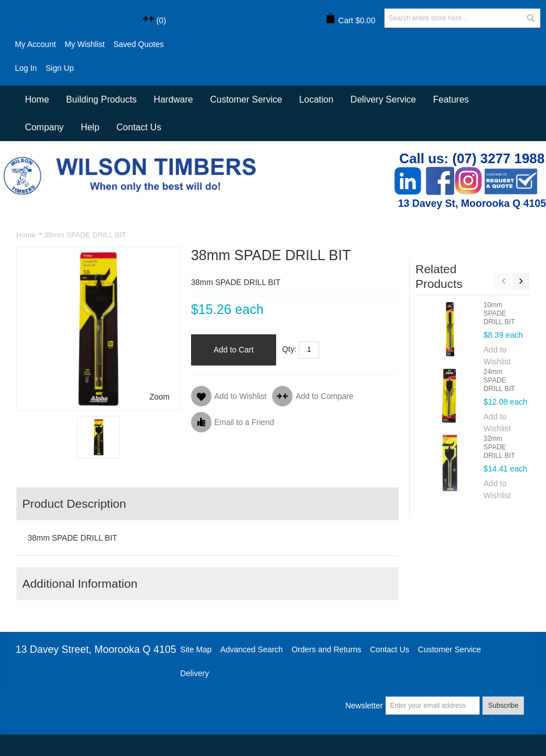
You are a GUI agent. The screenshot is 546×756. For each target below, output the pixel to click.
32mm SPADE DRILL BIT (500, 447)
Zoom (159, 397)
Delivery (195, 673)
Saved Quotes (139, 44)
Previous (503, 281)
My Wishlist (85, 44)
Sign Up (60, 68)
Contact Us (139, 127)
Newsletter (364, 706)
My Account (35, 44)
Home (26, 235)
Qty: (289, 349)
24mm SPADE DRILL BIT (500, 380)
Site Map (196, 649)
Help (90, 127)
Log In (26, 68)
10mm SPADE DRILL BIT (500, 313)
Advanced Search (251, 649)
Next (521, 281)
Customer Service (449, 649)
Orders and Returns (326, 649)
